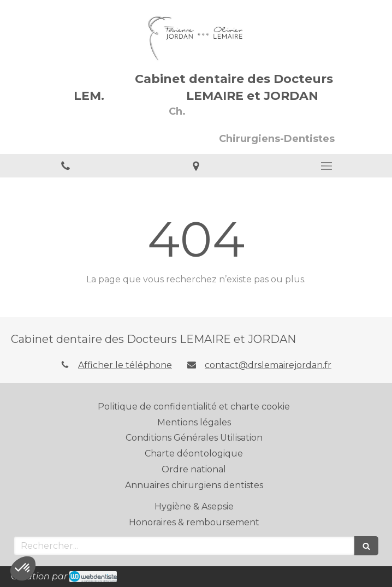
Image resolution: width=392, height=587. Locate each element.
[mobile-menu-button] (327, 166)
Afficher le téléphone (125, 365)
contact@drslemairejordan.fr (268, 365)
